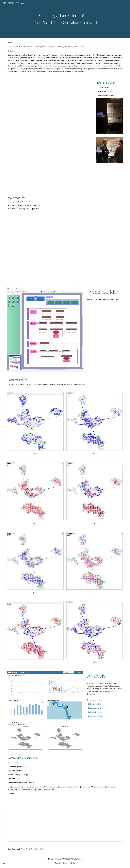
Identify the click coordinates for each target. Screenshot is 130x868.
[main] (65, 19)
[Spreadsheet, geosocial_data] (65, 821)
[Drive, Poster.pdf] (50, 134)
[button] (4, 864)
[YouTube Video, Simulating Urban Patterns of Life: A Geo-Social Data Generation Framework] (65, 249)
